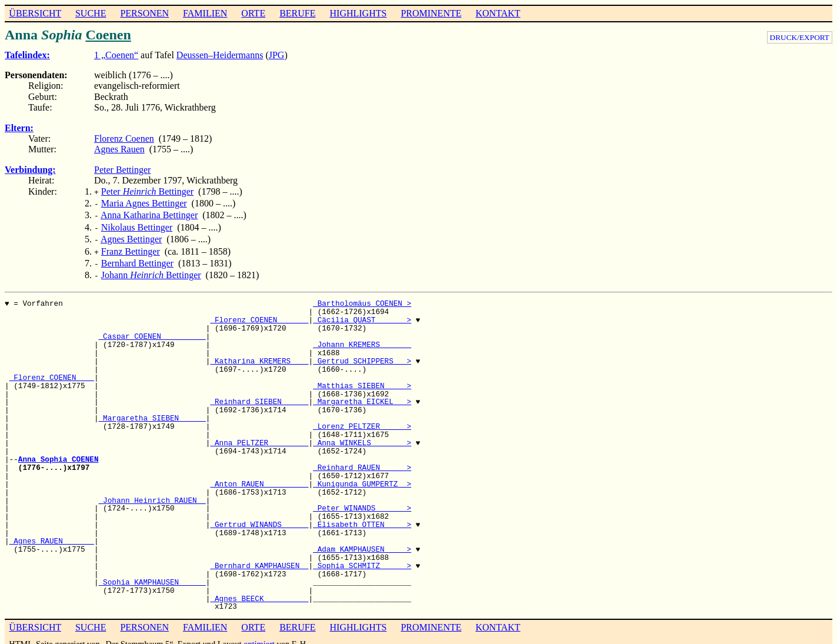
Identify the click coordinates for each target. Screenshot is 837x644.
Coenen (108, 35)
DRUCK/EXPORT (800, 37)
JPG (277, 55)
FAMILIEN (205, 13)
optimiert (259, 635)
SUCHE (91, 13)
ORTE (253, 13)
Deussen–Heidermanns (220, 55)
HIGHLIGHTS (359, 13)
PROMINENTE (431, 13)
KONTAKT (498, 13)
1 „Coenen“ (116, 55)
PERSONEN (144, 13)
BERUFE (297, 13)
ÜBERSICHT (35, 13)
